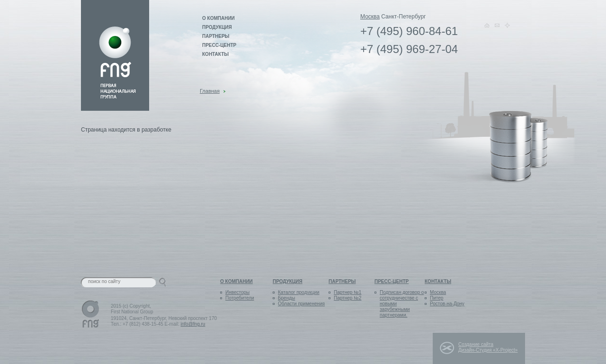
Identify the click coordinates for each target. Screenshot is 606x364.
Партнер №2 (348, 298)
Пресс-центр (219, 45)
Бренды (286, 298)
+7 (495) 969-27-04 (409, 49)
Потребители (240, 298)
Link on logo (115, 56)
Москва (370, 17)
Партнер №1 (348, 292)
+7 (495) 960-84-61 (409, 31)
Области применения (301, 304)
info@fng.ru (193, 324)
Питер (437, 298)
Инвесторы (237, 292)
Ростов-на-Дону (447, 304)
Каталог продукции (299, 292)
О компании (218, 18)
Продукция (217, 27)
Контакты (215, 54)
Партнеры (216, 36)
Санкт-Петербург (403, 17)
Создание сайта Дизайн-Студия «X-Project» (488, 347)
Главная (210, 91)
